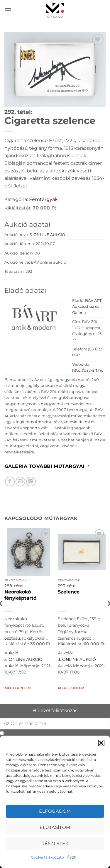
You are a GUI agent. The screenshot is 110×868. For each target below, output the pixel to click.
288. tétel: (14, 586)
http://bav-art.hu (88, 370)
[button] (101, 743)
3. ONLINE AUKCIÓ (47, 235)
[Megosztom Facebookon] (10, 482)
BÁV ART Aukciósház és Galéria (87, 307)
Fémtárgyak (43, 199)
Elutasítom (55, 827)
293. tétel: (68, 586)
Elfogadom (55, 811)
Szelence (69, 592)
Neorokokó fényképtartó (20, 595)
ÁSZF (72, 857)
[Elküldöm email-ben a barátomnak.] (20, 482)
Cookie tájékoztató (47, 857)
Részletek (55, 843)
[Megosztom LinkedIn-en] (31, 482)
